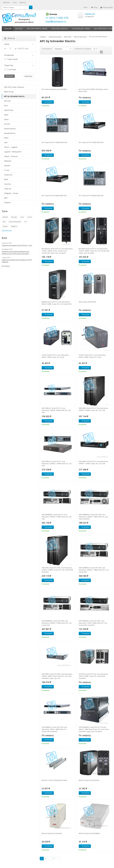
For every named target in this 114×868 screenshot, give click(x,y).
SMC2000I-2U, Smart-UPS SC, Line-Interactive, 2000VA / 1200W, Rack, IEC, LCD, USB (57, 464)
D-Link (30, 217)
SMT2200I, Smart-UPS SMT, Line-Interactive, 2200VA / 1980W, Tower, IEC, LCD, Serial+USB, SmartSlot (57, 570)
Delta (6, 115)
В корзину (47, 102)
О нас (15, 2)
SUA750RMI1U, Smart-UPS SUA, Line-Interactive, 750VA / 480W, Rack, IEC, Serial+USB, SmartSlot (55, 729)
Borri (6, 106)
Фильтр (9, 38)
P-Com (7, 170)
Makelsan (8, 161)
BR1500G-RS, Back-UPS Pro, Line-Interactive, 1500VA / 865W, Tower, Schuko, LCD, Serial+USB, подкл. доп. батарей (57, 251)
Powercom (8, 175)
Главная (7, 29)
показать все (7, 230)
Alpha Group (9, 92)
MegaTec (14, 226)
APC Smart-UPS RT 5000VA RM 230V (91, 142)
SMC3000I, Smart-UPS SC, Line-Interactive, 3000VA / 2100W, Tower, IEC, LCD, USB (93, 462)
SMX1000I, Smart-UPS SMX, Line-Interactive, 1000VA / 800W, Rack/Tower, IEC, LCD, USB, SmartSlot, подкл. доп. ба (57, 676)
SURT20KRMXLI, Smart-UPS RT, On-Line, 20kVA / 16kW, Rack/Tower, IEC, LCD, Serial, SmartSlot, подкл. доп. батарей (94, 729)
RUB (86, 7)
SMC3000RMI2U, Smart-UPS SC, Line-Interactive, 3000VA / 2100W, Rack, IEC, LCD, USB (57, 517)
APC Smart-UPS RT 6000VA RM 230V (54, 196)
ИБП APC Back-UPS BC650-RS (52, 833)
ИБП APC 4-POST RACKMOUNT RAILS (54, 780)
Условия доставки (81, 29)
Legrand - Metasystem (13, 152)
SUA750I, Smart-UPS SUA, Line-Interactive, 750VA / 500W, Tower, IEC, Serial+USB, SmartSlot (93, 676)
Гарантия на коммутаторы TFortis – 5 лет (17, 245)
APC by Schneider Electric (14, 96)
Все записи (6, 266)
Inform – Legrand (11, 147)
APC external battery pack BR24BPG (54, 89)
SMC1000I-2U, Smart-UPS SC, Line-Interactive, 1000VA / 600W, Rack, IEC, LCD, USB (56, 410)
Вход (94, 7)
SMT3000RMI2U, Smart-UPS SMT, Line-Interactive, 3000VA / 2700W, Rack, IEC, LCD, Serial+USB (57, 623)
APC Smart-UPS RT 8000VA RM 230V (91, 196)
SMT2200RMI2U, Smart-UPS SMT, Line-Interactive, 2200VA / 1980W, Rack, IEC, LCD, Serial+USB (94, 570)
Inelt (6, 142)
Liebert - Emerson (11, 156)
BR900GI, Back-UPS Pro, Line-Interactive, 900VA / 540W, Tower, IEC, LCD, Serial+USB (56, 303)
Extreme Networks (15, 222)
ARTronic (7, 101)
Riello (6, 179)
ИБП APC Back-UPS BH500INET (89, 833)
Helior (6, 138)
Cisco (22, 217)
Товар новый (11, 59)
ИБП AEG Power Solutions (14, 87)
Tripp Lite (8, 189)
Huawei (5, 226)
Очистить (28, 76)
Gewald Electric (10, 133)
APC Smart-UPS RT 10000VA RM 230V (55, 142)
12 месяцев (10, 69)
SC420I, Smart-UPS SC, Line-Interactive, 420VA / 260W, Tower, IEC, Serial (55, 356)
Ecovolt (7, 124)
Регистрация (107, 7)
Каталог (19, 29)
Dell (4, 222)
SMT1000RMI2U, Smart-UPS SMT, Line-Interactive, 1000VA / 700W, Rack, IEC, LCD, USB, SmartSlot (93, 517)
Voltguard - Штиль (11, 193)
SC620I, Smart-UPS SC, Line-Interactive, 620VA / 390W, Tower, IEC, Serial (92, 356)
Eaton (6, 119)
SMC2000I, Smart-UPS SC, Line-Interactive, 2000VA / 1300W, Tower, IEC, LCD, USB (93, 409)
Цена (19, 44)
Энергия (7, 202)
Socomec (8, 184)
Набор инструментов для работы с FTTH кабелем (17, 261)
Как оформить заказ (37, 29)
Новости (23, 2)
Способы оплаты (59, 29)
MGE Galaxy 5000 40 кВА (87, 302)
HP (26, 222)
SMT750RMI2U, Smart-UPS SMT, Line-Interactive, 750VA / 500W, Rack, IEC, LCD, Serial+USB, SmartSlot (93, 623)
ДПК (6, 198)
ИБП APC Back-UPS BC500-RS (89, 780)
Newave (7, 166)
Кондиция (19, 55)
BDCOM (5, 217)
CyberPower (9, 110)
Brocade (14, 217)
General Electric (10, 129)
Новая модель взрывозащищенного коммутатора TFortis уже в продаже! (16, 252)
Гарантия (19, 65)
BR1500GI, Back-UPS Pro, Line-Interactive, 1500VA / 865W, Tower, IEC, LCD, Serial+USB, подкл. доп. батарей (94, 251)
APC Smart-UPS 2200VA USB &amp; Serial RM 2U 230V (93, 90)
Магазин (6, 2)
